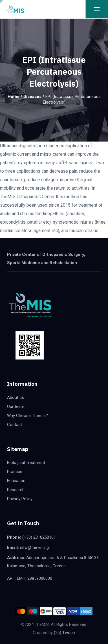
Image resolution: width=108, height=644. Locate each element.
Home (14, 97)
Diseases (32, 97)
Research (16, 490)
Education (16, 481)
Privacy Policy (20, 499)
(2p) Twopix (65, 633)
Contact (15, 425)
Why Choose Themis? (27, 416)
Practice (15, 472)
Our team (16, 406)
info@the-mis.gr (35, 547)
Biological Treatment (26, 463)
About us (16, 397)
